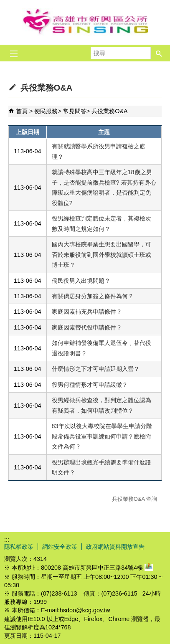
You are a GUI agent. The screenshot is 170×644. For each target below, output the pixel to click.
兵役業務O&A (109, 111)
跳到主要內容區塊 (4, 4)
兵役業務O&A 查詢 (134, 499)
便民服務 (46, 111)
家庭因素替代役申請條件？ (87, 327)
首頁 (22, 111)
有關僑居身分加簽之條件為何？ (93, 296)
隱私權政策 (19, 547)
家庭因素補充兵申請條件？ (87, 312)
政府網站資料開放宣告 (115, 547)
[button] (159, 53)
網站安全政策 (60, 547)
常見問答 (75, 111)
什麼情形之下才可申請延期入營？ (96, 369)
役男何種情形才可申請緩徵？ (90, 385)
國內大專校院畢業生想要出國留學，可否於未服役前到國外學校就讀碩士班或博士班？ (101, 255)
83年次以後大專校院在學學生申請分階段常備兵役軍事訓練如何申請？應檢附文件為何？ (102, 436)
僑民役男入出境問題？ (81, 281)
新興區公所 (85, 22)
